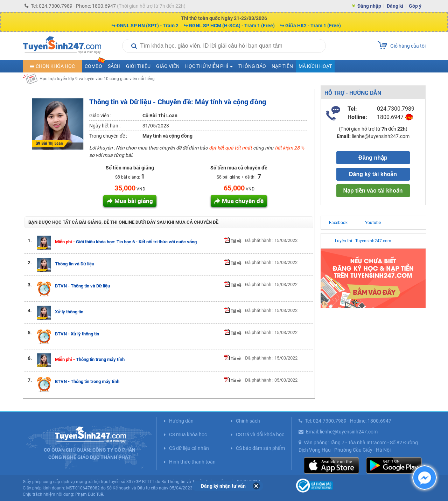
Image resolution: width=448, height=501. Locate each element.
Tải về (233, 241)
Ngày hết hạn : (105, 126)
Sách (114, 66)
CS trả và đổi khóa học (260, 434)
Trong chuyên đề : (108, 136)
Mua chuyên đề (243, 201)
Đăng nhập (369, 6)
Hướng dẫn (181, 421)
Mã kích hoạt (315, 66)
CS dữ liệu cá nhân (189, 448)
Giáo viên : (100, 116)
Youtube (373, 223)
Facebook (338, 223)
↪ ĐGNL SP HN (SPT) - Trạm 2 (145, 26)
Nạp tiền (282, 66)
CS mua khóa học (188, 434)
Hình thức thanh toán (192, 462)
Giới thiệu (138, 66)
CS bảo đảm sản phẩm (260, 448)
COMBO (95, 65)
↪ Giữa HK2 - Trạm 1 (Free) (310, 26)
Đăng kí (395, 6)
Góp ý (415, 6)
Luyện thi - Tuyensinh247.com (363, 241)
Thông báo (252, 66)
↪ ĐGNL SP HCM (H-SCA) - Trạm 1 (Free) (229, 26)
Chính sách (248, 421)
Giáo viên (168, 66)
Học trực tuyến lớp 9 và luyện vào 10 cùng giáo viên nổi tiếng (97, 79)
